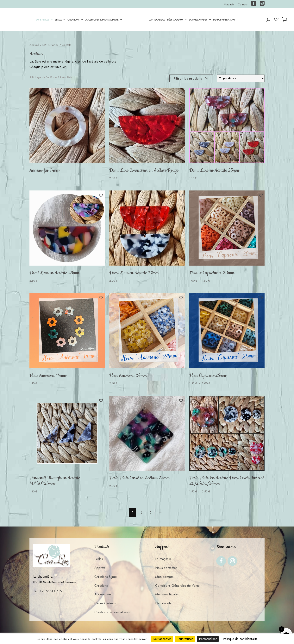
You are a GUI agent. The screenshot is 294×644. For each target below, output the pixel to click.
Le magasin (163, 559)
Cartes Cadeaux (105, 603)
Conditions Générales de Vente (177, 586)
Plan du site (163, 603)
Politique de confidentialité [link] (240, 639)
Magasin (229, 5)
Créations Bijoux (106, 577)
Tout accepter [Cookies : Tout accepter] (162, 639)
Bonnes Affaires (199, 20)
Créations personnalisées (112, 612)
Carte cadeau (158, 20)
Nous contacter (166, 568)
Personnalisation (225, 20)
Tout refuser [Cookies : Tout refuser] (185, 639)
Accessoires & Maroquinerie (101, 20)
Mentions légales (167, 594)
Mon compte (164, 577)
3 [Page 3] (151, 512)
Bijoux (57, 20)
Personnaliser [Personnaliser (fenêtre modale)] (208, 639)
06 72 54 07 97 (51, 591)
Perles (99, 559)
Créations (73, 20)
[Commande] (241, 78)
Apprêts (100, 568)
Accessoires (103, 594)
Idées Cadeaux (176, 20)
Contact (243, 5)
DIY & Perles (42, 20)
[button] (101, 93)
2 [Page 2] (142, 512)
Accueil (34, 45)
